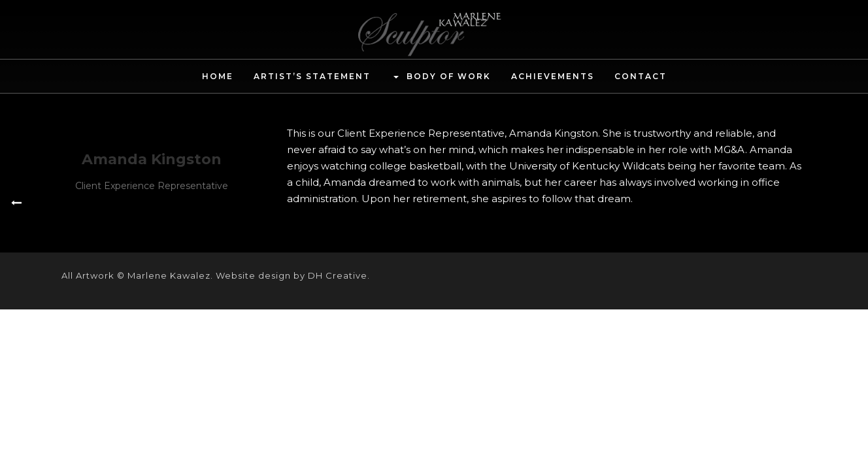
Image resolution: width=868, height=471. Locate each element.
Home (218, 76)
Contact (641, 76)
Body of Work (441, 77)
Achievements (553, 76)
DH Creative (338, 275)
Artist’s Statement (312, 76)
